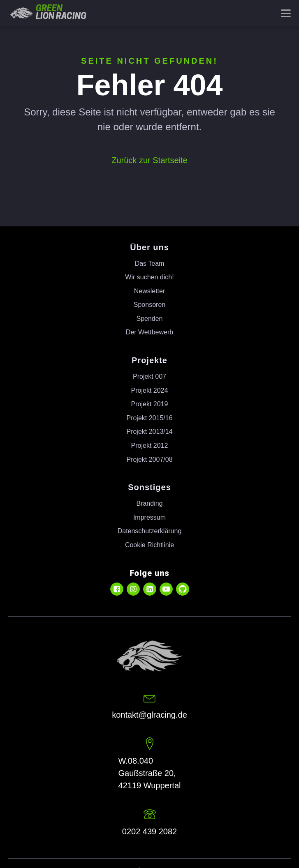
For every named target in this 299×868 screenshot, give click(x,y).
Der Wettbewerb (149, 332)
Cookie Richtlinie (149, 545)
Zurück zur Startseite (149, 160)
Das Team (150, 264)
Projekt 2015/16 (149, 418)
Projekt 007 (149, 376)
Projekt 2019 (150, 404)
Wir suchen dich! (149, 277)
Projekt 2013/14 (149, 432)
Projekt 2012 (150, 446)
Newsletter (150, 291)
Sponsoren (149, 305)
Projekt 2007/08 (149, 459)
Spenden (149, 319)
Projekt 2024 (150, 390)
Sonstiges (149, 487)
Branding (149, 503)
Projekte (149, 360)
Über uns (149, 247)
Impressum (149, 517)
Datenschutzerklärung (150, 531)
